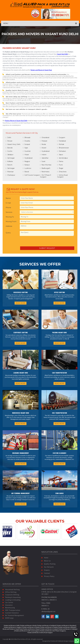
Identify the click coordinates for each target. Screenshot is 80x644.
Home (45, 558)
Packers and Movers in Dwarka (31, 627)
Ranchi (9, 165)
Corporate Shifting (11, 595)
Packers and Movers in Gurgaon (13, 627)
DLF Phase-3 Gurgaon (46, 176)
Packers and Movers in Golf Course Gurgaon (27, 631)
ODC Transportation (11, 610)
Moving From (11, 221)
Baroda (9, 148)
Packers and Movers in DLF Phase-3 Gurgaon (53, 631)
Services (9, 212)
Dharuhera (62, 172)
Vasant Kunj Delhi (62, 54)
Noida (43, 144)
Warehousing (9, 608)
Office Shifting (10, 592)
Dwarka (26, 141)
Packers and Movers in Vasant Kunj (41, 70)
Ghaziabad (45, 138)
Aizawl (43, 148)
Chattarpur (10, 175)
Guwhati (27, 151)
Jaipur (60, 155)
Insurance (8, 605)
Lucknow (27, 168)
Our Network (48, 567)
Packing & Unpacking (12, 597)
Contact (46, 573)
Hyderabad (45, 151)
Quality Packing (48, 564)
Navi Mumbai (46, 165)
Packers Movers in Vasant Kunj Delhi (16, 121)
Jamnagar (10, 158)
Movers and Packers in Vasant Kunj (12, 629)
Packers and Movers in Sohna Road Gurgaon (40, 633)
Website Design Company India (68, 641)
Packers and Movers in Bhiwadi (67, 627)
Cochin (9, 151)
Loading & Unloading (12, 600)
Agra (25, 148)
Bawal (26, 172)
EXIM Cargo (8, 618)
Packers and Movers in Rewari (31, 629)
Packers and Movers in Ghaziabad (66, 626)
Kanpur (26, 165)
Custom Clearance (11, 613)
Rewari (9, 141)
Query (8, 233)
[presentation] (22, 241)
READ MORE (21, 303)
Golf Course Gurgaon (31, 175)
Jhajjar (60, 168)
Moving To (10, 217)
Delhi (8, 138)
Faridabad (62, 141)
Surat (43, 161)
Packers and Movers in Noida (28, 626)
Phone (8, 208)
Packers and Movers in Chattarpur (68, 629)
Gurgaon (61, 138)
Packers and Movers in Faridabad (47, 626)
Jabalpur (10, 155)
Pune (60, 165)
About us (46, 561)
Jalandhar (44, 158)
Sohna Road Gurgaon (62, 176)
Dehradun (62, 151)
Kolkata (9, 161)
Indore (43, 155)
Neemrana (45, 172)
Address (9, 226)
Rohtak (61, 144)
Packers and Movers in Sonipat (49, 629)
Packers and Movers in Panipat (49, 627)
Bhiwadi (27, 138)
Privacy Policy (48, 576)
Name (8, 198)
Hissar (26, 155)
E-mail (8, 203)
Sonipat (26, 144)
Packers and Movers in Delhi (12, 626)
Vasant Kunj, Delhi (13, 144)
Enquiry (46, 570)
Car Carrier (8, 602)
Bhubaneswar (63, 148)
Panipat (44, 141)
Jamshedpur (62, 158)
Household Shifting (11, 590)
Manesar (10, 172)
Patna (60, 161)
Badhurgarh (45, 168)
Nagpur (26, 161)
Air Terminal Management (13, 615)
